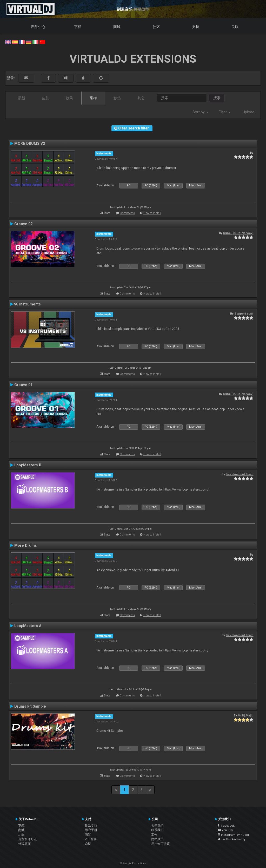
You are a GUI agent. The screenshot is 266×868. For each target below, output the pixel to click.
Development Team (240, 474)
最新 (22, 98)
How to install (152, 213)
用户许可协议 (161, 844)
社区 (156, 27)
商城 (117, 27)
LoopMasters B (28, 465)
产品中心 (38, 27)
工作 (154, 835)
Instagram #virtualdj (234, 835)
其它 (141, 98)
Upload (248, 112)
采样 (93, 98)
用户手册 (91, 830)
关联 (235, 27)
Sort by (200, 112)
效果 (69, 98)
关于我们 (157, 826)
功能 (21, 835)
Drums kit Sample (30, 706)
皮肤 (45, 98)
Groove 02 (23, 224)
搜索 (217, 98)
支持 (196, 27)
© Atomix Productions (133, 863)
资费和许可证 (28, 839)
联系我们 (157, 830)
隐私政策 (157, 839)
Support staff (244, 314)
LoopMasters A (28, 626)
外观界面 (24, 844)
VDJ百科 (91, 839)
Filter (225, 112)
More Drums (26, 545)
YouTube (226, 830)
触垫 (117, 98)
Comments (127, 213)
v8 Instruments (28, 304)
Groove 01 (23, 385)
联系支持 (91, 826)
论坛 (88, 844)
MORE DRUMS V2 (30, 143)
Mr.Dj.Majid (245, 715)
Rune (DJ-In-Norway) (238, 233)
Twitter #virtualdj (231, 839)
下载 (78, 27)
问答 (88, 835)
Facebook (226, 826)
